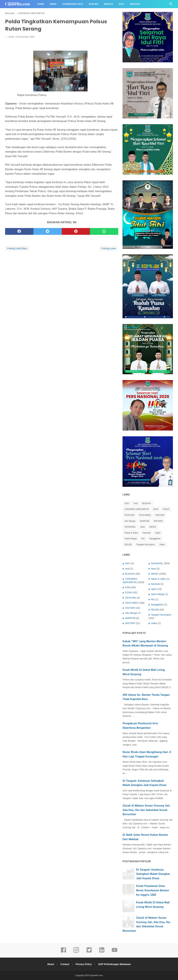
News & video (131, 533)
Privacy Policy (84, 964)
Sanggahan (155, 539)
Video (162, 544)
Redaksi (135, 4)
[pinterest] (76, 231)
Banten (94, 4)
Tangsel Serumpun (145, 544)
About (51, 964)
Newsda (147, 533)
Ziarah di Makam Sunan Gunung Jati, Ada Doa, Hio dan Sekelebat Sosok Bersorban (146, 810)
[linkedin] (102, 952)
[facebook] (19, 231)
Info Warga (130, 521)
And (136, 503)
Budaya (109, 4)
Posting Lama (109, 248)
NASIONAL (130, 527)
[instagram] (76, 952)
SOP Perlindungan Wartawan (115, 964)
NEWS (153, 527)
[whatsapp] (104, 231)
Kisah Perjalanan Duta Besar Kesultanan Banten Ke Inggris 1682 (153, 890)
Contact (65, 964)
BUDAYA (147, 503)
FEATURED (145, 515)
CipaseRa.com (96, 975)
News (53, 4)
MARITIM (144, 521)
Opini (158, 533)
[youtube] (115, 952)
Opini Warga (131, 539)
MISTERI (158, 521)
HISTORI (160, 515)
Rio (143, 539)
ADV (127, 503)
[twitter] (48, 231)
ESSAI (166, 509)
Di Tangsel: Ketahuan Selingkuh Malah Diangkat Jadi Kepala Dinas (153, 874)
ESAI (156, 509)
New (143, 527)
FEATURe (129, 515)
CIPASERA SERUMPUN (137, 509)
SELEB (128, 544)
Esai (122, 4)
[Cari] (171, 5)
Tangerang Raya (73, 4)
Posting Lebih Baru (17, 248)
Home (41, 4)
